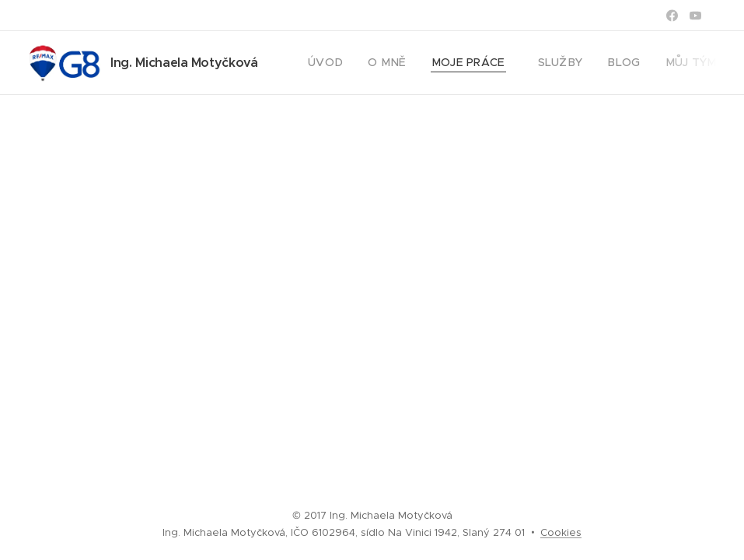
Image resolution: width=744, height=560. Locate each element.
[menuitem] (328, 63)
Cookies (561, 532)
